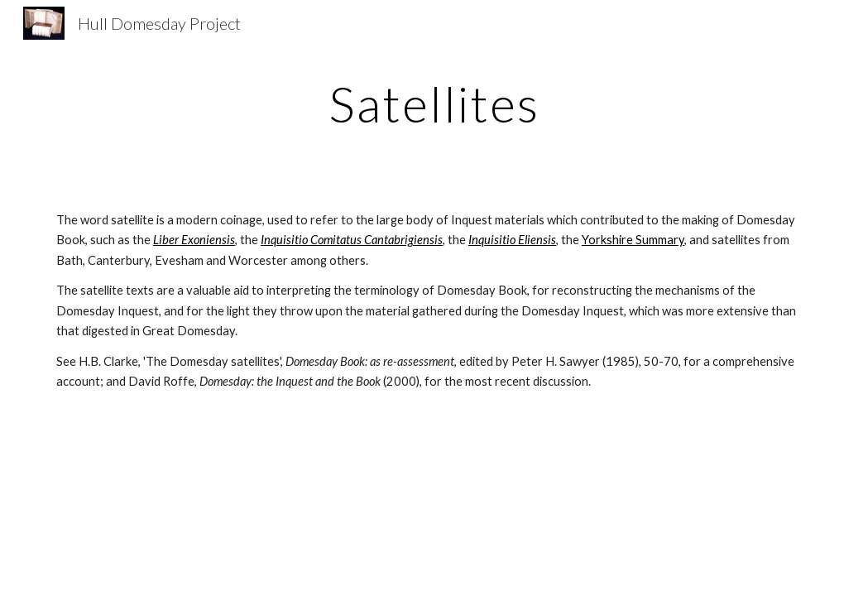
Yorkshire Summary (633, 240)
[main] (434, 103)
